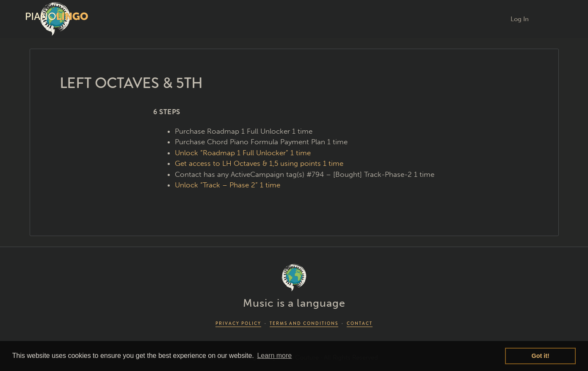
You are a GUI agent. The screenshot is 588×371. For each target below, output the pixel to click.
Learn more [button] (274, 356)
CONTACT (360, 323)
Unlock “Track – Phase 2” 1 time (228, 185)
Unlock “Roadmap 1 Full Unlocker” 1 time (243, 153)
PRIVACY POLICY (238, 323)
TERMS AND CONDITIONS (304, 323)
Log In (520, 19)
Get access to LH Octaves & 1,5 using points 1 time (259, 163)
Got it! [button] (541, 356)
